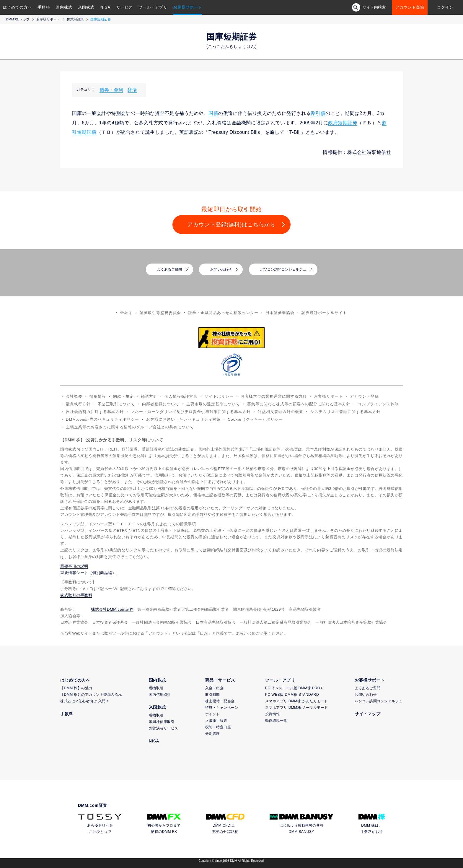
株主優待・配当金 (220, 701)
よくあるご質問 (169, 269)
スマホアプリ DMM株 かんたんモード (297, 701)
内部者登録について (161, 404)
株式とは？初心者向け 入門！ (85, 701)
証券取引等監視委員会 (160, 313)
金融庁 (126, 313)
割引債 (318, 113)
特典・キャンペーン (222, 708)
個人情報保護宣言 (181, 396)
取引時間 (213, 695)
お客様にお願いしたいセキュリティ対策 (183, 419)
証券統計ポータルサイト (324, 313)
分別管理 (213, 734)
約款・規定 (123, 396)
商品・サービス (220, 680)
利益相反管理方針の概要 (281, 412)
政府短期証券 (343, 123)
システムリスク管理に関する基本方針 (345, 412)
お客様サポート (188, 7)
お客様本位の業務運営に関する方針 (274, 396)
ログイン (445, 7)
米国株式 (86, 7)
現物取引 (156, 688)
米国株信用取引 (162, 722)
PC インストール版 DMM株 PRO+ (294, 688)
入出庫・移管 (216, 721)
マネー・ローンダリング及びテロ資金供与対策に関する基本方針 (191, 412)
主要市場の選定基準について (213, 404)
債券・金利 (111, 90)
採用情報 (98, 396)
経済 (132, 90)
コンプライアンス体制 (378, 404)
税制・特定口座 (218, 727)
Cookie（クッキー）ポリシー (255, 419)
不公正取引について (116, 404)
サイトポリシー (219, 396)
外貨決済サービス (164, 728)
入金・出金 (215, 688)
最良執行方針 (78, 404)
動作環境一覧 (276, 721)
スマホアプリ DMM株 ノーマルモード (297, 708)
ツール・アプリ (153, 7)
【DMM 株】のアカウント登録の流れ (91, 695)
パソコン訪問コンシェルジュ (283, 269)
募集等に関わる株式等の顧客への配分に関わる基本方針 (299, 404)
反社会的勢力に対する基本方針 (95, 412)
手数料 (44, 7)
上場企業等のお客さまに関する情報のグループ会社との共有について (130, 427)
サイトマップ (367, 714)
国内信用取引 (160, 695)
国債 (213, 113)
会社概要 (74, 396)
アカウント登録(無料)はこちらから (232, 225)
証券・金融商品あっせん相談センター (223, 313)
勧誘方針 (149, 396)
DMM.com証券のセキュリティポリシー (102, 419)
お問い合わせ (221, 269)
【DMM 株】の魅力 (76, 688)
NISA (105, 7)
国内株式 (64, 7)
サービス (125, 7)
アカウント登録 (410, 7)
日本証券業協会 (280, 313)
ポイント (213, 714)
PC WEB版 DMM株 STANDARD (292, 695)
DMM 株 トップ (18, 19)
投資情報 (273, 714)
